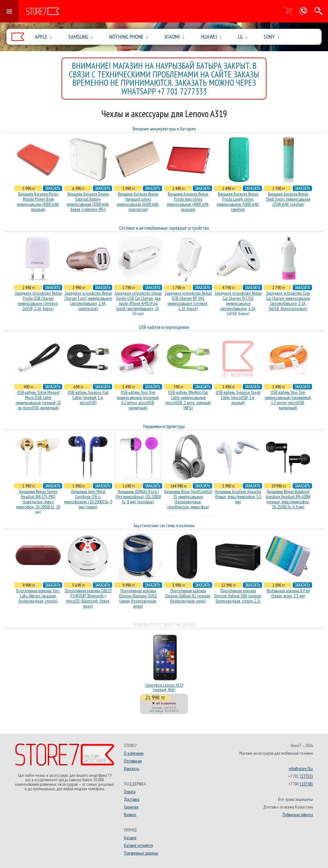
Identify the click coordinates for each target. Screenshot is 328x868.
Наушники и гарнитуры (164, 426)
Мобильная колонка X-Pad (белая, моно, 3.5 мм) (288, 593)
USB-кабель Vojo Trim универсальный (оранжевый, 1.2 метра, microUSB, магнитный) (288, 400)
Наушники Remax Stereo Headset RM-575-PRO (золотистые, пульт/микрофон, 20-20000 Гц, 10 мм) (38, 502)
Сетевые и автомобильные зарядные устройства (164, 228)
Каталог (130, 838)
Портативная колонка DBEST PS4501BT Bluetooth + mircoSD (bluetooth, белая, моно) (88, 598)
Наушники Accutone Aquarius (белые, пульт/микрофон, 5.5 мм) (238, 497)
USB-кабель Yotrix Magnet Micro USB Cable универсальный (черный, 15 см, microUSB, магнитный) (38, 400)
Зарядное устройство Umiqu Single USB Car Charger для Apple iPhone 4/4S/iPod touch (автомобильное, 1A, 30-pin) (138, 303)
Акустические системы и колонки (164, 526)
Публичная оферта (298, 815)
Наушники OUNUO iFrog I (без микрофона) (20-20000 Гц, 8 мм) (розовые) (138, 497)
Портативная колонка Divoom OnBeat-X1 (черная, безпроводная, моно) (188, 596)
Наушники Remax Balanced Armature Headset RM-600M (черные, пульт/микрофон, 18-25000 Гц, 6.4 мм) (288, 499)
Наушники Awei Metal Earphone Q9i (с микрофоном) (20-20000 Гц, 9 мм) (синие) (88, 499)
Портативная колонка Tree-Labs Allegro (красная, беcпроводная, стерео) (38, 596)
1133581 (306, 784)
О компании (134, 753)
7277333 (306, 776)
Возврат (130, 815)
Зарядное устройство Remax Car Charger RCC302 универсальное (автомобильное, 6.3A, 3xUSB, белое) (238, 303)
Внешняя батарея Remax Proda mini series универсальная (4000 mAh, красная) (188, 202)
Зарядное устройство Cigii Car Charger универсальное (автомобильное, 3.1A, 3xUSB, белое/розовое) (288, 301)
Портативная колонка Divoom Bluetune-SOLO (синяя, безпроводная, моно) (138, 598)
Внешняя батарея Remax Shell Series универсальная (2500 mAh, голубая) (288, 199)
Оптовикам (133, 761)
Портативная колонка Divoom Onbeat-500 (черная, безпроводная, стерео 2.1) (238, 596)
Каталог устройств (138, 845)
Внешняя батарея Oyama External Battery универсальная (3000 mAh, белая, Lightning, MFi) (88, 202)
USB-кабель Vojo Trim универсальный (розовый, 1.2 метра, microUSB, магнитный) (138, 400)
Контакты (132, 768)
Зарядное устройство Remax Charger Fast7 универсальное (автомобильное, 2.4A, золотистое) (88, 301)
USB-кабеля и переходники (164, 327)
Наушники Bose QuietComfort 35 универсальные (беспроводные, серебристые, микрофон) (188, 499)
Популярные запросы (141, 853)
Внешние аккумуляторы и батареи (164, 129)
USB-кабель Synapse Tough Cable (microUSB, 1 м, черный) (238, 397)
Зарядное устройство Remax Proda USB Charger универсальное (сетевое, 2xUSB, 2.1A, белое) (38, 301)
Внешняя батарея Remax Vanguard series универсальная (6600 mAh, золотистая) (138, 202)
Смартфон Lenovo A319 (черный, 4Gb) (164, 687)
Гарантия (131, 807)
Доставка (132, 799)
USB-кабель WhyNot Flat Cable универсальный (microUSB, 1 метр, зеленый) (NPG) (188, 400)
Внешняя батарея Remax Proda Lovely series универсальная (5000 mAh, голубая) (238, 202)
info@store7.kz (301, 768)
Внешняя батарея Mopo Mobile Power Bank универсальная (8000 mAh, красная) (38, 202)
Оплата (130, 792)
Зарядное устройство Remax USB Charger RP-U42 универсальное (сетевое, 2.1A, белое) (188, 301)
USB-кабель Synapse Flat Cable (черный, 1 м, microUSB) (88, 397)
